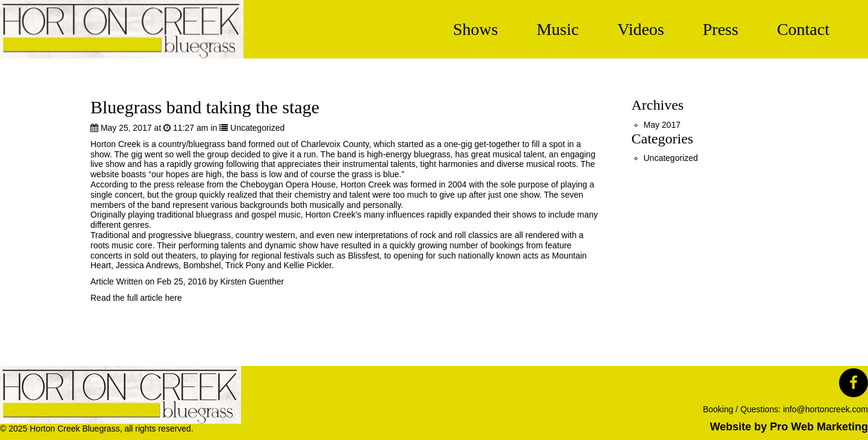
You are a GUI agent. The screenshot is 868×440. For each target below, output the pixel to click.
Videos (641, 29)
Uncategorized (257, 128)
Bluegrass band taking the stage (205, 107)
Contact (803, 29)
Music (558, 29)
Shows (475, 29)
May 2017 (662, 125)
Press (721, 29)
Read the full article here (136, 298)
